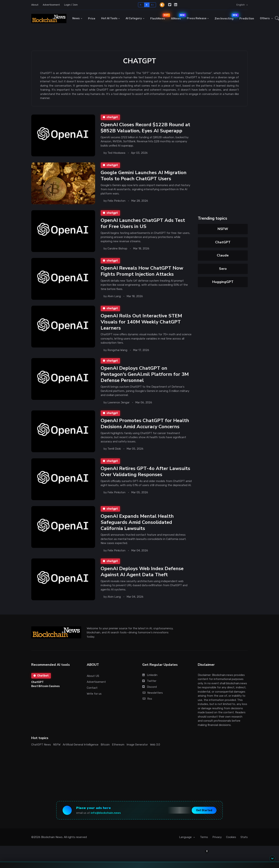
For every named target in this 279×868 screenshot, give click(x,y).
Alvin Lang (114, 296)
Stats (244, 837)
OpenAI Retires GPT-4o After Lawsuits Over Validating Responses (145, 471)
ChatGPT (223, 242)
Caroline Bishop (117, 249)
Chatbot (41, 676)
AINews (177, 17)
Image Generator (137, 745)
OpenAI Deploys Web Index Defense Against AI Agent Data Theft (142, 571)
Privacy (217, 837)
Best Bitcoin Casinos (46, 686)
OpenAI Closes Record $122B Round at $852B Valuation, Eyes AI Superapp (145, 128)
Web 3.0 (155, 745)
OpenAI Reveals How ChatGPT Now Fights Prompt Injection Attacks (142, 271)
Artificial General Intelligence (81, 745)
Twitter (149, 681)
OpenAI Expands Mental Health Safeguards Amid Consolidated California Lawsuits (137, 522)
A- (141, 5)
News (76, 18)
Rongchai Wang (117, 350)
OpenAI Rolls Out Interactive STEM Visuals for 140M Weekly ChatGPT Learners (141, 322)
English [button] (241, 5)
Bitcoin (105, 745)
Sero (223, 269)
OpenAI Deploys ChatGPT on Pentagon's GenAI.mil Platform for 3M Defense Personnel (145, 374)
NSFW (223, 229)
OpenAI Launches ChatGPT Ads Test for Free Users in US (143, 223)
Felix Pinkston (116, 201)
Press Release (197, 18)
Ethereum (118, 745)
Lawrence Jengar (119, 402)
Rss (147, 699)
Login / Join (71, 5)
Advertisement (51, 5)
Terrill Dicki (114, 449)
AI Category (134, 18)
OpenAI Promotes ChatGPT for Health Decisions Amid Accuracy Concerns (145, 423)
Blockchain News (52, 837)
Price (92, 19)
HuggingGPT (223, 282)
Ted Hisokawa (116, 153)
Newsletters (153, 693)
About (35, 5)
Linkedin (150, 675)
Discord (149, 687)
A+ (153, 5)
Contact (92, 688)
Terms (204, 837)
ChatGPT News (41, 745)
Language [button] (186, 837)
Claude (223, 255)
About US (93, 676)
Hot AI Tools (109, 18)
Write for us (94, 694)
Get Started (204, 810)
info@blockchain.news (106, 813)
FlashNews (159, 17)
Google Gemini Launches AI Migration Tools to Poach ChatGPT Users (144, 176)
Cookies (231, 837)
